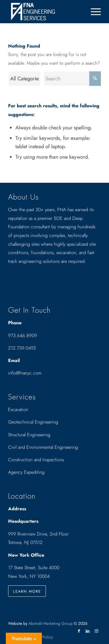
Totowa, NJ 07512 (25, 542)
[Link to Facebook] (79, 631)
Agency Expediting (27, 472)
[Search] (72, 79)
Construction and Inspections (36, 460)
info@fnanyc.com (25, 373)
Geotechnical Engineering (33, 422)
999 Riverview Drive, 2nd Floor (38, 534)
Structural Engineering (29, 435)
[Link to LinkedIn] (88, 631)
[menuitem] (93, 12)
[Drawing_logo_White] (45, 12)
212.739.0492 (22, 348)
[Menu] (93, 12)
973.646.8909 (23, 335)
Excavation (18, 409)
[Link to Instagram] (97, 631)
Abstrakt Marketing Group (51, 623)
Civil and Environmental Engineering (43, 447)
